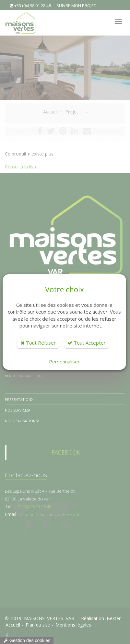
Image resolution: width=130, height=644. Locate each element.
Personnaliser (64, 361)
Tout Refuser (38, 343)
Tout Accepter (87, 343)
